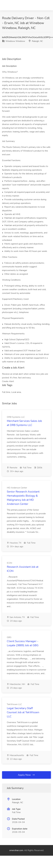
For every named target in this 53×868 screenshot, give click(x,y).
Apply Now (26, 775)
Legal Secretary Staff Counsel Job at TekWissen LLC (23, 712)
